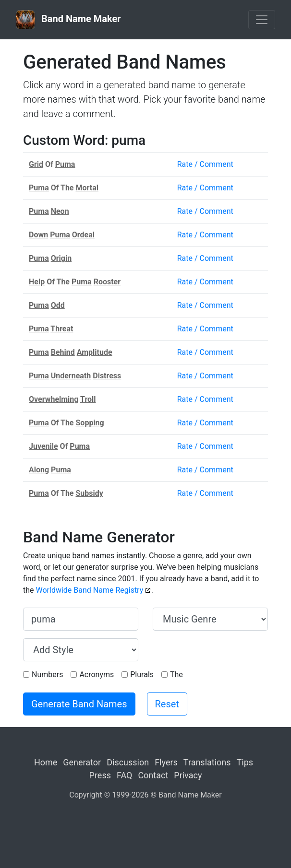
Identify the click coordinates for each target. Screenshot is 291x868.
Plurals (142, 674)
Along (39, 470)
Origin (61, 258)
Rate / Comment (205, 164)
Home (46, 762)
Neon (60, 211)
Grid (36, 164)
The (176, 674)
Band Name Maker (68, 20)
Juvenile (43, 446)
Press (100, 775)
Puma (65, 164)
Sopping (90, 423)
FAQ (124, 775)
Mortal (87, 188)
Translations (207, 762)
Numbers (47, 674)
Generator (82, 762)
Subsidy (90, 493)
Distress (107, 376)
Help (37, 282)
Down (38, 235)
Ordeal (83, 235)
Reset (167, 704)
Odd (58, 305)
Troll (88, 399)
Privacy (188, 775)
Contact (153, 775)
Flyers (166, 762)
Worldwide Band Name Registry (90, 590)
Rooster (107, 282)
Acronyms (97, 674)
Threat (62, 329)
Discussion (128, 762)
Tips (245, 762)
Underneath (71, 376)
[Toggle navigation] (262, 20)
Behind (63, 352)
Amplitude (95, 352)
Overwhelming (54, 399)
